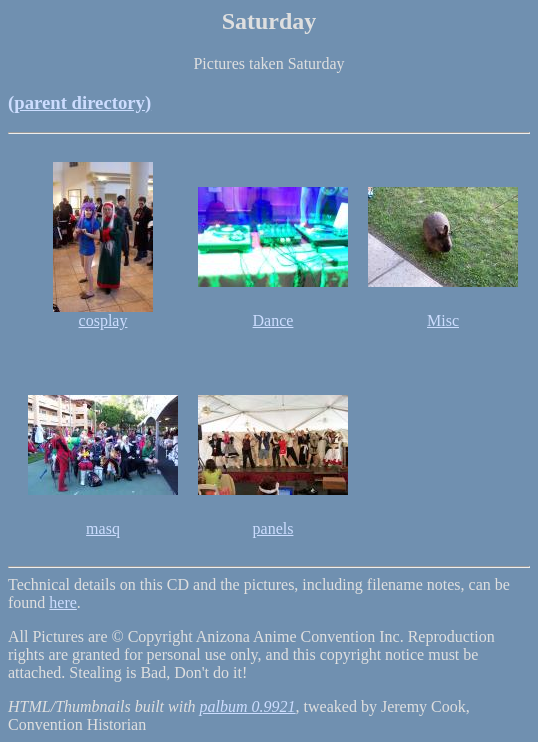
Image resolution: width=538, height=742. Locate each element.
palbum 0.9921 (248, 706)
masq (103, 528)
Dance (273, 320)
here (63, 602)
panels (273, 528)
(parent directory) (79, 102)
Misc (443, 320)
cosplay (103, 320)
